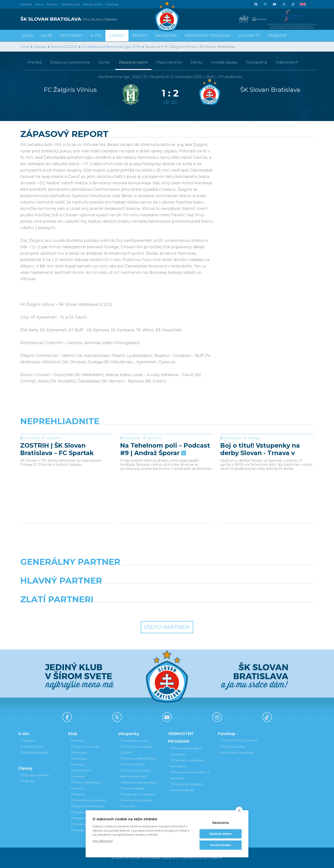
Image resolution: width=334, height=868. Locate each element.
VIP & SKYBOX (133, 764)
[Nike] (167, 573)
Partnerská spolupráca (88, 800)
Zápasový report (133, 62)
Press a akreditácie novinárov (86, 785)
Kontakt (78, 776)
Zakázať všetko (221, 834)
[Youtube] (274, 4)
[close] (239, 810)
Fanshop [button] (277, 36)
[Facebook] (256, 4)
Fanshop (112, 4)
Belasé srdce (93, 4)
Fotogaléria (257, 62)
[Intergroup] (130, 610)
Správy (140, 36)
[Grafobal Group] (204, 610)
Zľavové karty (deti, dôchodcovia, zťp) (135, 773)
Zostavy (70, 62)
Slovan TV (53, 470)
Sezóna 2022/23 (64, 47)
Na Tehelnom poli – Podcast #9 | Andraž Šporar (165, 481)
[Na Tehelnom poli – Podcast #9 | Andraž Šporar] (167, 450)
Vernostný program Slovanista (136, 803)
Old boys (78, 758)
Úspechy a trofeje (85, 747)
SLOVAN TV (249, 36)
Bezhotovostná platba (138, 782)
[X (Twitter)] (265, 4)
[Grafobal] (130, 591)
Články (196, 62)
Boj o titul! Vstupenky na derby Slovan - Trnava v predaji (260, 481)
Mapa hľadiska (132, 788)
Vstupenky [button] (71, 36)
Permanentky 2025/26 (138, 758)
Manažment (81, 770)
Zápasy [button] (117, 36)
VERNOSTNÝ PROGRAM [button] (207, 36)
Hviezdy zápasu (224, 62)
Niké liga (254, 470)
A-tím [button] (96, 36)
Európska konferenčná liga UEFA (111, 47)
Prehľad (35, 62)
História (77, 741)
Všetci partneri (167, 627)
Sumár (104, 62)
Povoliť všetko (221, 845)
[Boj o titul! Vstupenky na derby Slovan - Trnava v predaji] (267, 450)
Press (39, 4)
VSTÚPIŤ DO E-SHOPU (239, 741)
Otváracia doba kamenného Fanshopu (237, 750)
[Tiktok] (293, 4)
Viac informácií (103, 841)
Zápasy (40, 47)
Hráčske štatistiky (34, 753)
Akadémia (166, 36)
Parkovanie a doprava (138, 794)
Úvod (27, 36)
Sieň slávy (79, 753)
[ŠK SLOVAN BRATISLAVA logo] (92, 19)
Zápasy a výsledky (35, 775)
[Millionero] (204, 591)
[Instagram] (284, 4)
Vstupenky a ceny (135, 741)
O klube (78, 764)
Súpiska (27, 741)
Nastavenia (221, 823)
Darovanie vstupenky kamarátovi (187, 763)
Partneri (78, 794)
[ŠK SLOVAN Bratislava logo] (167, 16)
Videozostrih (287, 62)
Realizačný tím (32, 747)
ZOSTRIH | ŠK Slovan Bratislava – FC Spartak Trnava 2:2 (57, 481)
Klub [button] (46, 36)
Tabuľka (27, 781)
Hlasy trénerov (169, 62)
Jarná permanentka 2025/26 (136, 750)
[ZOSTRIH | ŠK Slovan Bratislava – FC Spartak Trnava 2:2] (67, 450)
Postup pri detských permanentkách (187, 787)
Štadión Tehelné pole (87, 806)
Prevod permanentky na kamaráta (190, 775)
